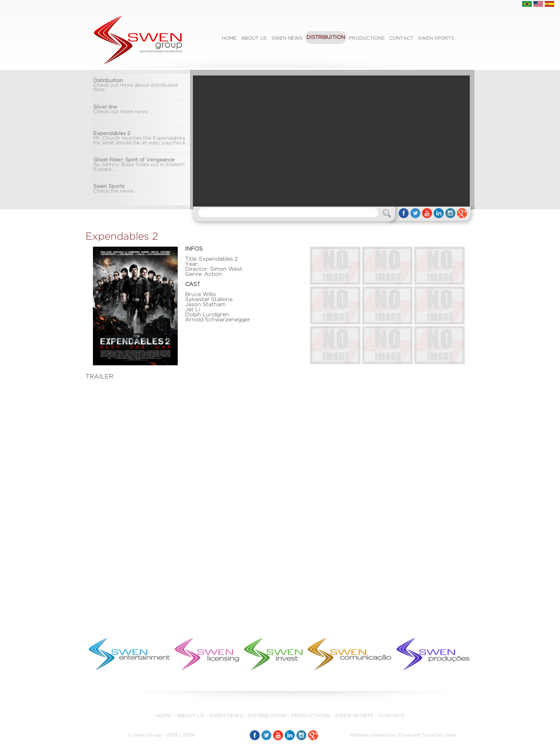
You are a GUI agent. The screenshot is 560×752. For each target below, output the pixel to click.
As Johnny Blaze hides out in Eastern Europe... (139, 165)
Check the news (113, 189)
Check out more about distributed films (136, 85)
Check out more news (120, 110)
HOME (164, 716)
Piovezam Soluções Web (427, 735)
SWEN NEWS (287, 38)
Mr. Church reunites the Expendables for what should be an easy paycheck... (141, 138)
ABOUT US (254, 38)
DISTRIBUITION (326, 38)
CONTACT (401, 38)
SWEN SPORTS (436, 38)
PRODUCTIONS (367, 38)
